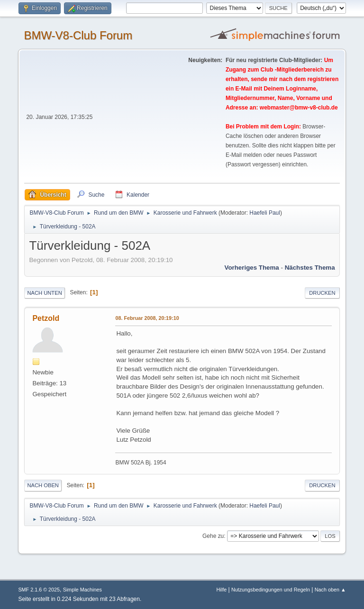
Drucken (322, 293)
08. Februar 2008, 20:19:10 (147, 318)
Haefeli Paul (265, 213)
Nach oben (43, 485)
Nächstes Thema (310, 268)
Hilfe (222, 590)
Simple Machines (82, 590)
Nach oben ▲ (330, 590)
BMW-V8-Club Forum (78, 35)
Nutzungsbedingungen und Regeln (271, 590)
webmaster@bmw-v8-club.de (299, 108)
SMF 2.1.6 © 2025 (39, 590)
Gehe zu (213, 536)
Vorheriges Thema (251, 268)
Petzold (46, 318)
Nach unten (44, 293)
